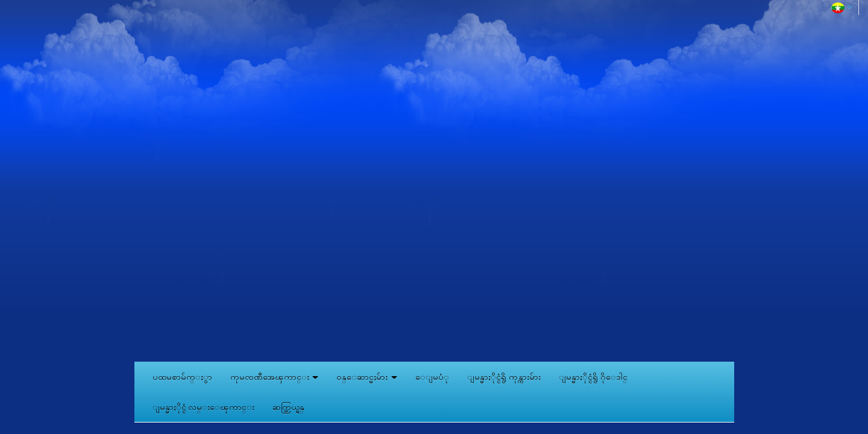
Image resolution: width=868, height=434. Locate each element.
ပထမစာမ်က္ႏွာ (182, 377)
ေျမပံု (432, 377)
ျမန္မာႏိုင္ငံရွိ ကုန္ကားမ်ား (504, 377)
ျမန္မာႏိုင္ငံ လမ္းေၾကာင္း (204, 407)
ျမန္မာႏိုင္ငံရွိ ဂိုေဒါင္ (593, 377)
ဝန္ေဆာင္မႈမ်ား (367, 377)
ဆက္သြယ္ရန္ (288, 407)
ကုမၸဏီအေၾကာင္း (275, 377)
